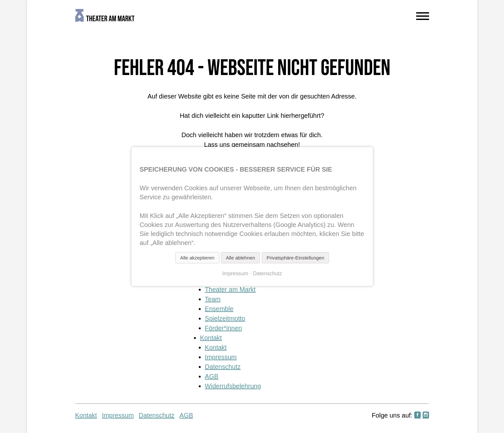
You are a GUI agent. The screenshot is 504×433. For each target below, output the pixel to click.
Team (213, 299)
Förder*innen (224, 328)
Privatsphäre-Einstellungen (295, 258)
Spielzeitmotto (225, 318)
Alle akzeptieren (197, 258)
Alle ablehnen (240, 258)
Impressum (221, 357)
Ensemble (219, 309)
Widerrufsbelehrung (233, 386)
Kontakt (211, 338)
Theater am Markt (230, 289)
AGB (212, 376)
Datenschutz (223, 367)
